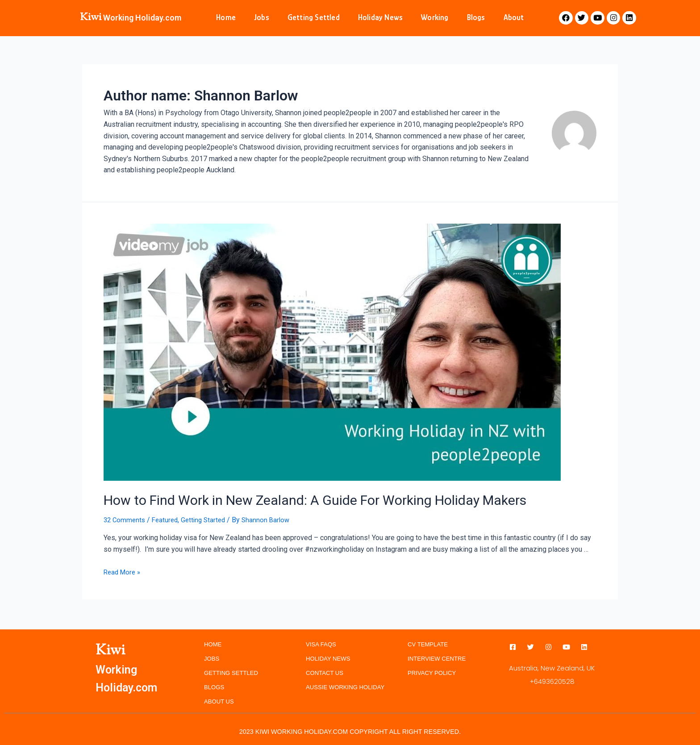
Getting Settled (314, 18)
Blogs (476, 18)
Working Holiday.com (142, 18)
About (514, 18)
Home (226, 18)
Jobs (262, 18)
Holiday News (380, 18)
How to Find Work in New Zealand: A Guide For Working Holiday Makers (285, 499)
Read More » (123, 570)
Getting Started (208, 518)
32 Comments (125, 518)
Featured (168, 518)
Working (435, 18)
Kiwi (91, 17)
